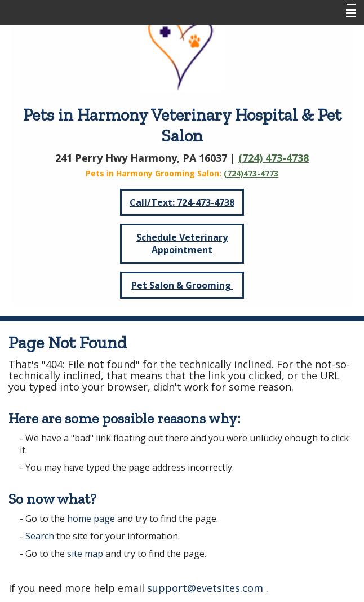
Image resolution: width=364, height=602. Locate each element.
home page (91, 519)
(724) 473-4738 (274, 158)
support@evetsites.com (205, 588)
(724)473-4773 (251, 173)
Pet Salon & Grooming (182, 285)
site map (85, 554)
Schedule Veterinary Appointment (182, 244)
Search (40, 536)
